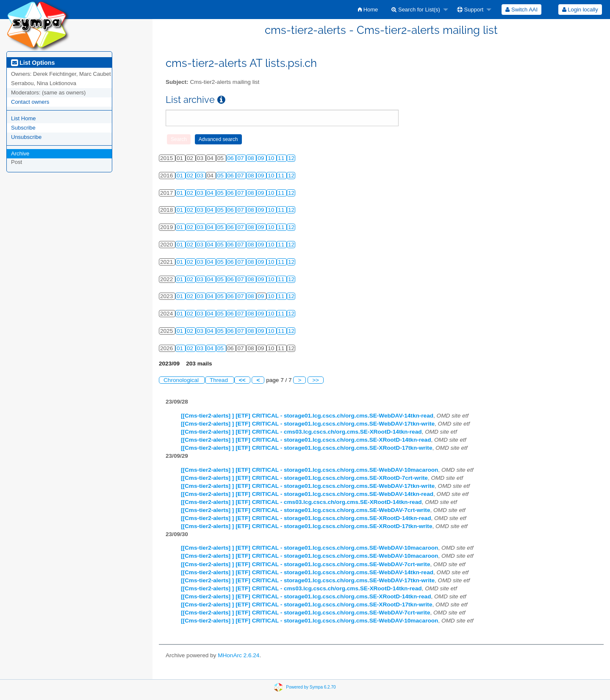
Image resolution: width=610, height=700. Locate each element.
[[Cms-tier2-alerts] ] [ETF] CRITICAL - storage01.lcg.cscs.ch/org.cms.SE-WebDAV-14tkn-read (307, 416)
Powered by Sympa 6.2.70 (311, 687)
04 (211, 193)
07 (241, 158)
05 (221, 176)
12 (291, 158)
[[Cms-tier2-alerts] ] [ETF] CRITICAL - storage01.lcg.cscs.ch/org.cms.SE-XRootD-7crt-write (304, 478)
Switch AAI (521, 10)
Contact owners (30, 102)
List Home (24, 118)
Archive (20, 154)
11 (282, 158)
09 (262, 158)
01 (181, 176)
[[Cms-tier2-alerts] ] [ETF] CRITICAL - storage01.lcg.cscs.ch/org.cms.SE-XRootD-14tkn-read (306, 440)
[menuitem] (368, 10)
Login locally (580, 10)
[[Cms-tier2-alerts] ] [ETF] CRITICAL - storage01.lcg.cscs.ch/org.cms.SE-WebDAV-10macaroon (309, 470)
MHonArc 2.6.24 (238, 655)
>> (316, 380)
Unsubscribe (26, 137)
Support (470, 10)
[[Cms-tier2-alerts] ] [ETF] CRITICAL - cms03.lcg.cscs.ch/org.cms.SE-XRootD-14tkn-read (301, 432)
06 (232, 158)
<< (242, 380)
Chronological (182, 380)
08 (251, 158)
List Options (33, 63)
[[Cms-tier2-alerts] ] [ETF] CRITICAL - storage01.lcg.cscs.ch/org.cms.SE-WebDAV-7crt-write (305, 510)
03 (201, 176)
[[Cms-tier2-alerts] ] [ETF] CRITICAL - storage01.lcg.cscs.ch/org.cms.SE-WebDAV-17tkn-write (308, 424)
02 (191, 176)
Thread (220, 380)
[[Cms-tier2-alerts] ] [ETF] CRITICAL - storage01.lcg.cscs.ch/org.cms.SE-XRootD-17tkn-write (306, 448)
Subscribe (23, 128)
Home (368, 10)
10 (272, 158)
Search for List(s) (416, 10)
